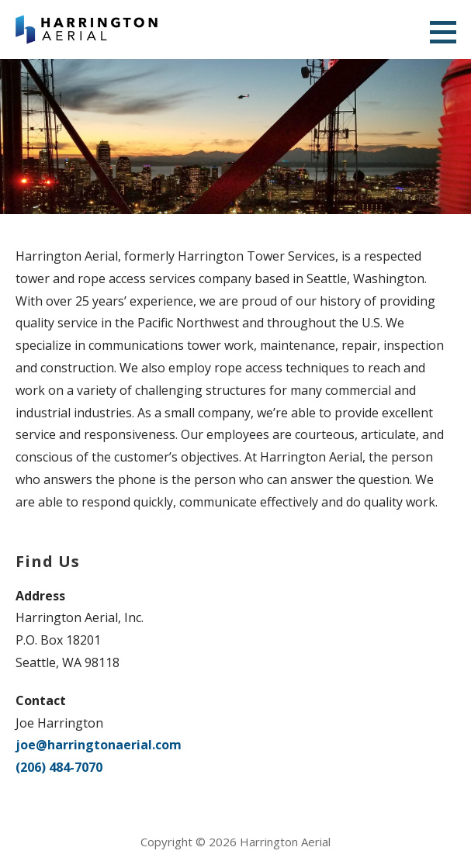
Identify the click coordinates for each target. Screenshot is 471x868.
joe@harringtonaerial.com (99, 745)
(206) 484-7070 (59, 767)
